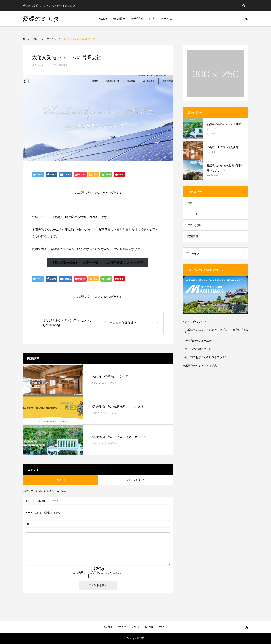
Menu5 (163, 627)
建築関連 (119, 19)
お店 (152, 19)
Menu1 (108, 627)
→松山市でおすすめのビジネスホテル (205, 357)
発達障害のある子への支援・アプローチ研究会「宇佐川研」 (215, 331)
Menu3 (136, 627)
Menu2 (122, 627)
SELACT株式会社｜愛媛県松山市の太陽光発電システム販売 (98, 263)
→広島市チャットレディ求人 (200, 365)
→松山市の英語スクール (197, 349)
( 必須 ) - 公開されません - (44, 513)
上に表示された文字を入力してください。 (98, 572)
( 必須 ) (42, 501)
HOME (103, 19)
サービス (166, 19)
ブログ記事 (194, 225)
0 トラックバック (135, 480)
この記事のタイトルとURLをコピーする (98, 192)
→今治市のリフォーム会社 (198, 341)
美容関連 (137, 19)
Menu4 (149, 627)
